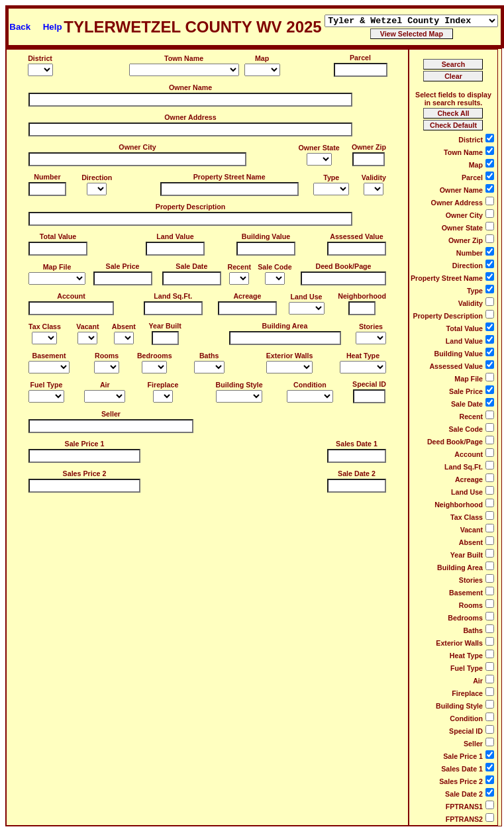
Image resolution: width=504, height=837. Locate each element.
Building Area (285, 326)
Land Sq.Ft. (173, 296)
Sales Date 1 (357, 444)
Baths (209, 356)
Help (53, 27)
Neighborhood (362, 296)
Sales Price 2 (85, 473)
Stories (371, 326)
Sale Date (191, 266)
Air (105, 385)
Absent (124, 326)
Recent (239, 267)
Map (262, 58)
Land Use (307, 297)
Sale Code (275, 267)
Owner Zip (369, 147)
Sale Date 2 (357, 473)
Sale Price (123, 266)
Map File (57, 267)
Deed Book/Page (343, 266)
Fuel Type (47, 385)
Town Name (184, 58)
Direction (97, 177)
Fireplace (163, 385)
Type (331, 177)
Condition (310, 385)
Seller (111, 414)
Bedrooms (155, 356)
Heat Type (363, 356)
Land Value (175, 236)
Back (20, 27)
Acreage (247, 296)
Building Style (239, 385)
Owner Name (190, 87)
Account (71, 296)
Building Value (266, 236)
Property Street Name (229, 177)
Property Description (190, 207)
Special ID (369, 384)
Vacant (87, 326)
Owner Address (190, 117)
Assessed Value (357, 236)
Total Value (58, 236)
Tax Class (45, 326)
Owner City (137, 147)
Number (47, 177)
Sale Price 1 (85, 444)
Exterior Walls (290, 356)
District (40, 58)
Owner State (319, 148)
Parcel (360, 58)
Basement (49, 356)
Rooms (107, 356)
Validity (374, 177)
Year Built (165, 326)
